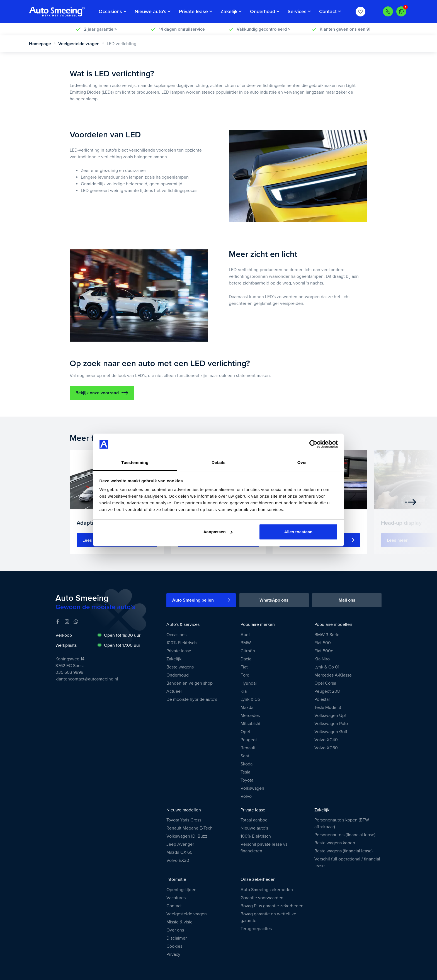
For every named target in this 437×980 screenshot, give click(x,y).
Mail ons (347, 600)
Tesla (245, 772)
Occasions (176, 635)
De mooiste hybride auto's (192, 699)
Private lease (179, 651)
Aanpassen (218, 532)
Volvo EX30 (178, 860)
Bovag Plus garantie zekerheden (272, 906)
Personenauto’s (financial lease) (345, 835)
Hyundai (249, 683)
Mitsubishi (250, 724)
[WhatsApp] (76, 622)
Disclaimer (177, 938)
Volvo (246, 796)
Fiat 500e (324, 651)
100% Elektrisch (182, 643)
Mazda (247, 707)
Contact (174, 906)
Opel (245, 732)
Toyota (247, 780)
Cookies (174, 946)
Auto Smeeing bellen (201, 600)
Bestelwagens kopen (335, 843)
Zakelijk (174, 659)
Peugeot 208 (327, 691)
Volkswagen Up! (330, 716)
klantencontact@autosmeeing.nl (87, 679)
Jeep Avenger (180, 844)
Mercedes (250, 716)
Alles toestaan (298, 532)
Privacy (173, 954)
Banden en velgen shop (190, 683)
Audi (245, 635)
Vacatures (176, 898)
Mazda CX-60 (179, 852)
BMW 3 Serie (327, 635)
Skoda (247, 764)
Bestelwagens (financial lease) (343, 851)
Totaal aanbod (254, 820)
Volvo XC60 (326, 748)
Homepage (43, 44)
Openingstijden (181, 890)
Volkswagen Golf (331, 732)
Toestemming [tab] (135, 462)
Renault (248, 748)
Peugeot (249, 740)
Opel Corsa (325, 683)
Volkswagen (252, 788)
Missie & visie (179, 922)
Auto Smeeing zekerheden (267, 890)
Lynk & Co (250, 699)
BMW (246, 643)
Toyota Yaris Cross (184, 820)
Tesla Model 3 (328, 707)
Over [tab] (302, 462)
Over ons (175, 930)
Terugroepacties (256, 929)
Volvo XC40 (326, 740)
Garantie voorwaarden (262, 898)
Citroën (248, 651)
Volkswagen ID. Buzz (187, 836)
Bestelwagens (180, 667)
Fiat (244, 667)
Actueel (174, 691)
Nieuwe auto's (254, 828)
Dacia (246, 659)
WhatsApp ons (274, 600)
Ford (245, 675)
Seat (245, 756)
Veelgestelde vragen (81, 44)
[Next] (411, 502)
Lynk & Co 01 (327, 667)
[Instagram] (67, 622)
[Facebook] (58, 622)
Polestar (322, 699)
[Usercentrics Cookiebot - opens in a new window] (313, 444)
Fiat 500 (323, 643)
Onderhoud (178, 675)
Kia (244, 691)
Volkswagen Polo (331, 724)
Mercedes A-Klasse (333, 675)
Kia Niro (322, 659)
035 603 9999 (69, 672)
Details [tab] (219, 462)
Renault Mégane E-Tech (190, 828)
